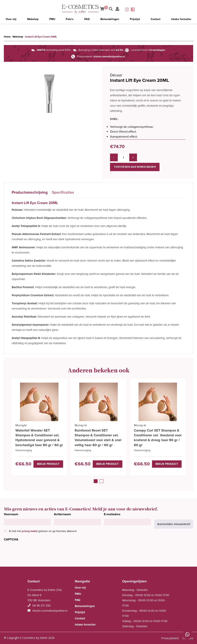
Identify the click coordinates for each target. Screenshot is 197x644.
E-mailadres (112, 514)
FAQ (87, 20)
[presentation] (33, 551)
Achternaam (62, 514)
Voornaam (11, 514)
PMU (52, 20)
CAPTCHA (11, 539)
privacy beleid (30, 530)
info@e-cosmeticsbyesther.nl (109, 57)
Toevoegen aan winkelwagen (135, 165)
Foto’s (70, 20)
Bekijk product (50, 463)
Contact (155, 20)
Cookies (188, 637)
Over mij (11, 20)
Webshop (33, 20)
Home (7, 37)
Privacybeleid (170, 637)
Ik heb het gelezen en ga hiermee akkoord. (43, 530)
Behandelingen (110, 20)
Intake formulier (181, 20)
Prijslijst (135, 20)
